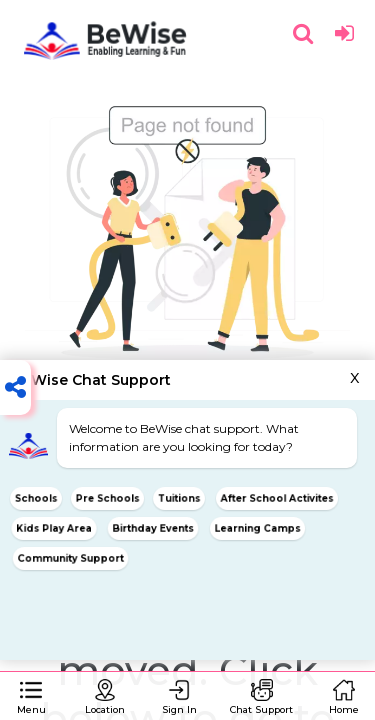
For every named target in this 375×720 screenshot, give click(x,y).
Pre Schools (107, 498)
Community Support (71, 558)
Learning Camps (258, 528)
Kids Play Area (54, 528)
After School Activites (276, 498)
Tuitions (179, 498)
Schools (36, 498)
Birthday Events (152, 528)
